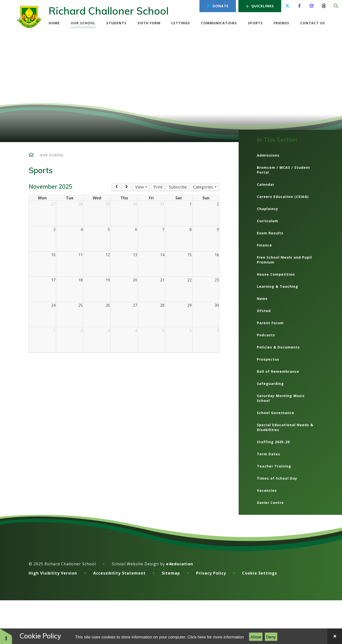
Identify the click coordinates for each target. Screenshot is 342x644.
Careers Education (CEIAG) (283, 197)
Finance (264, 245)
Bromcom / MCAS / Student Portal (283, 170)
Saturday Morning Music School (281, 398)
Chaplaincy (268, 209)
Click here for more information (216, 637)
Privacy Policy (211, 573)
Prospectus (268, 359)
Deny (271, 637)
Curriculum (268, 221)
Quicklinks (260, 6)
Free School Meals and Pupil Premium (284, 260)
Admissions (268, 155)
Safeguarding (270, 384)
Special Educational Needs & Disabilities (285, 427)
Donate (218, 6)
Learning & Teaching (278, 286)
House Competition (276, 274)
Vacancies (267, 490)
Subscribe (178, 187)
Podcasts (266, 335)
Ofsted (264, 311)
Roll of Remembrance (278, 371)
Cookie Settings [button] (260, 573)
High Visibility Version (53, 573)
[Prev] (117, 187)
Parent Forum (270, 323)
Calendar (266, 184)
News (262, 299)
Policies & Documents (278, 347)
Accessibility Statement (119, 573)
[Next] (126, 187)
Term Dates (269, 454)
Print (158, 187)
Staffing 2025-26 (273, 442)
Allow (256, 637)
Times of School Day (277, 478)
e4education (180, 564)
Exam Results (270, 233)
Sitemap (171, 573)
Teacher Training (274, 466)
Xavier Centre (270, 503)
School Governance (276, 413)
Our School (52, 155)
